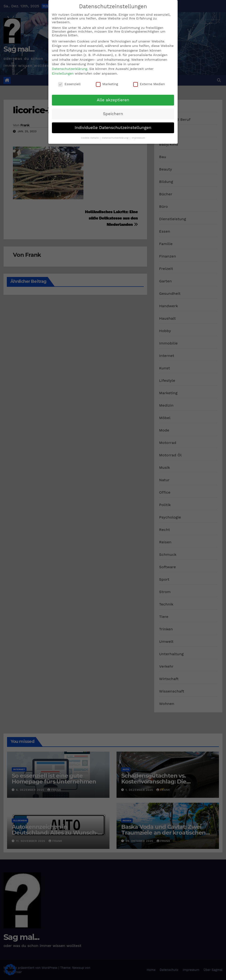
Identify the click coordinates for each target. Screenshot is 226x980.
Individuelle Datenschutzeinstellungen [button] (113, 127)
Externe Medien (149, 83)
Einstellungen (63, 73)
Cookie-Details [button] (90, 137)
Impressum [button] (138, 137)
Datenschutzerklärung (70, 68)
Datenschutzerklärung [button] (116, 137)
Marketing (107, 83)
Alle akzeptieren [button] (113, 100)
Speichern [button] (113, 114)
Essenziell (69, 83)
